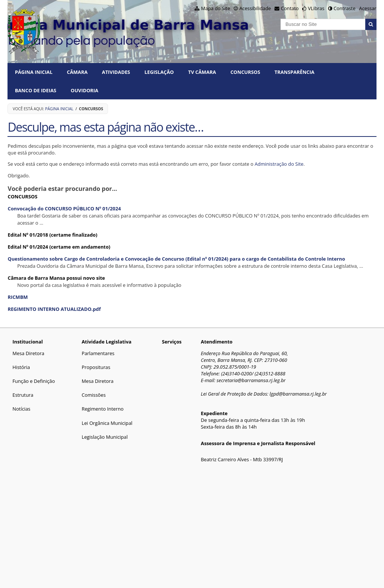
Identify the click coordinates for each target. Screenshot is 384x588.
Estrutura (23, 395)
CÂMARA (77, 72)
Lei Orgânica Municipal (107, 423)
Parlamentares (98, 353)
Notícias (21, 409)
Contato (290, 8)
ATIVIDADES (116, 72)
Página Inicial (34, 72)
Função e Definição (34, 381)
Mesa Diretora (28, 353)
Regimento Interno (103, 409)
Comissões (94, 395)
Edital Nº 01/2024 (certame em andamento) (59, 247)
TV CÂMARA (202, 72)
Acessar (368, 8)
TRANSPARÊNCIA (294, 72)
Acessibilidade (255, 8)
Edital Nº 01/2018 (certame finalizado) (52, 235)
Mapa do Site (216, 8)
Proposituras (96, 367)
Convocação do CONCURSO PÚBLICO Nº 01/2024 (64, 208)
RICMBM (18, 297)
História (21, 367)
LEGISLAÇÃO (159, 72)
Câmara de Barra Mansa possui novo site (56, 278)
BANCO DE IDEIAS (36, 90)
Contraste (344, 8)
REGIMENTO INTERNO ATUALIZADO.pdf (54, 309)
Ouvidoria (85, 90)
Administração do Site (279, 164)
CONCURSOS (245, 72)
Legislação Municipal (105, 437)
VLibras (316, 8)
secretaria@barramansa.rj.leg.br (251, 380)
